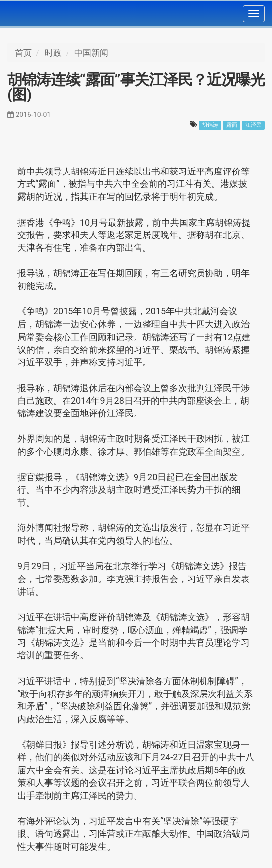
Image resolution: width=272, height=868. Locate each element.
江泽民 (253, 125)
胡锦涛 (210, 125)
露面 (232, 125)
